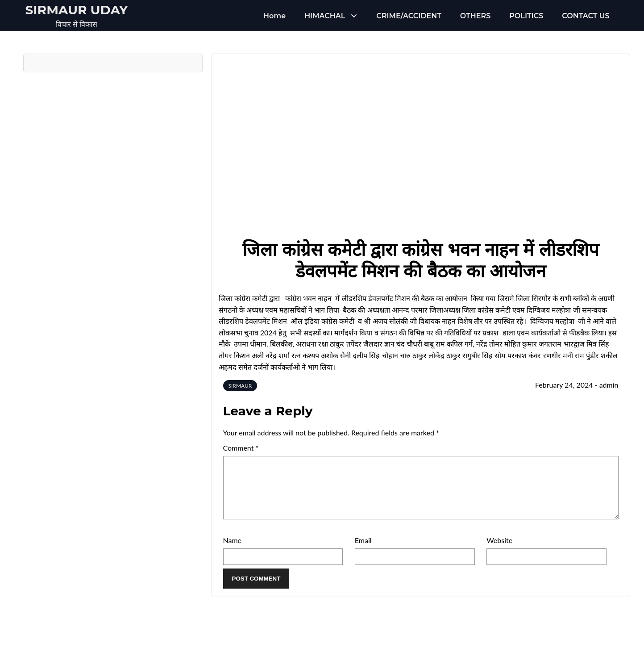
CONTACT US (586, 16)
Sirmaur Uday (77, 10)
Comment (241, 448)
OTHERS (475, 16)
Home (274, 16)
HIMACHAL (325, 16)
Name (233, 551)
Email (363, 551)
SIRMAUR (240, 386)
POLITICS (526, 16)
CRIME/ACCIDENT (409, 16)
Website (499, 551)
